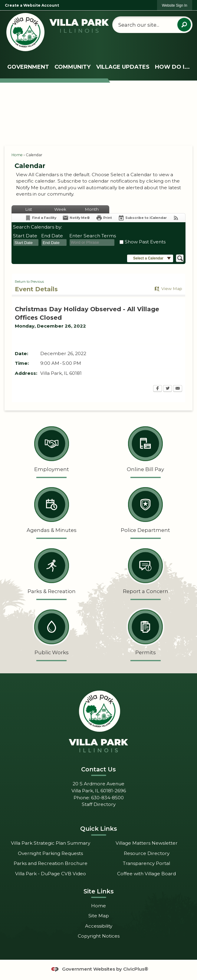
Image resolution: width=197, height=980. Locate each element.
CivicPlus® (136, 969)
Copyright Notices (99, 936)
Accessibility (99, 926)
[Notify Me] (76, 218)
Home (17, 155)
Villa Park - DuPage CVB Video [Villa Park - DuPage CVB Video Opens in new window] (51, 874)
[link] (175, 5)
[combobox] (26, 243)
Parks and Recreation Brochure (51, 863)
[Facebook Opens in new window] (158, 389)
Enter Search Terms (93, 236)
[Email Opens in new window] (178, 389)
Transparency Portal (146, 863)
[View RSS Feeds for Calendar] (176, 218)
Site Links (99, 891)
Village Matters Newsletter (147, 843)
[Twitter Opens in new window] (167, 389)
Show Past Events (145, 242)
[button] (184, 25)
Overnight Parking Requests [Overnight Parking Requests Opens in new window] (50, 853)
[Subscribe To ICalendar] (142, 218)
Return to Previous (29, 282)
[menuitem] (28, 67)
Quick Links (99, 829)
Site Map (99, 916)
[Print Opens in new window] (104, 218)
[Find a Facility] (41, 218)
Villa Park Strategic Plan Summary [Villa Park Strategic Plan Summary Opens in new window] (51, 843)
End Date (52, 236)
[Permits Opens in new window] (146, 634)
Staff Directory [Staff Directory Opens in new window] (99, 804)
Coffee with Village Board (146, 874)
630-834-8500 (107, 798)
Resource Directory (147, 853)
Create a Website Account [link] (32, 5)
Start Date (25, 236)
